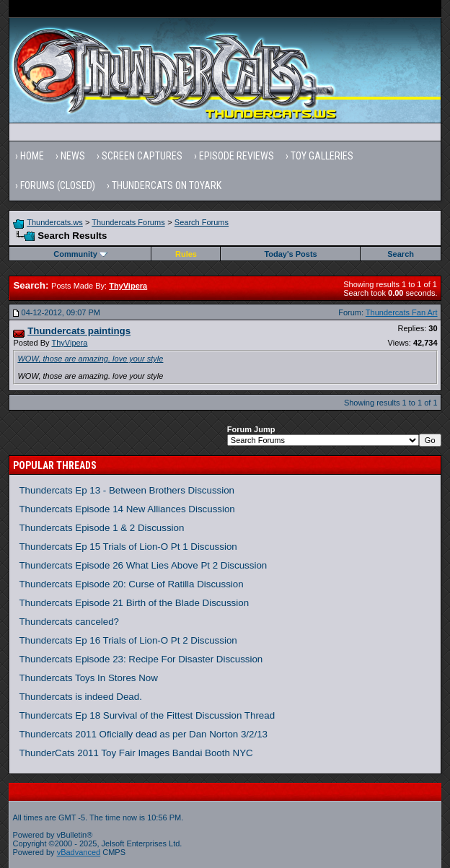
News (73, 156)
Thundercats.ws (55, 222)
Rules (186, 254)
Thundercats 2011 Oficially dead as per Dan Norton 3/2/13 (143, 734)
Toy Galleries (322, 156)
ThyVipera (69, 343)
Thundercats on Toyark (167, 185)
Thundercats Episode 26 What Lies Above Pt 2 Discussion (143, 565)
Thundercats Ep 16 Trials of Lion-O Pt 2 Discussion (128, 640)
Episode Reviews (237, 156)
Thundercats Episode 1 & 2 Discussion (101, 528)
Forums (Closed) (58, 185)
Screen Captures (142, 156)
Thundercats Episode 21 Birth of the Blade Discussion (134, 603)
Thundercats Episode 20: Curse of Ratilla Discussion (131, 584)
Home (32, 156)
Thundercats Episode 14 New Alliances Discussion (127, 509)
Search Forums (202, 222)
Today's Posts (290, 254)
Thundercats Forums (128, 222)
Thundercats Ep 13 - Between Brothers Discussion (127, 490)
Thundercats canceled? (69, 622)
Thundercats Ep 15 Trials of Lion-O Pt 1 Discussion (128, 547)
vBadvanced (79, 852)
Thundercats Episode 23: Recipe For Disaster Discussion (141, 659)
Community (80, 254)
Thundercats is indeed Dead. (80, 697)
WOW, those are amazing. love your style (90, 359)
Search (401, 254)
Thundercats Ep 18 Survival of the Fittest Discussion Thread (147, 715)
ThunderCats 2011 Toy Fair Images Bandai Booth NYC (136, 753)
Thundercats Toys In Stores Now (88, 678)
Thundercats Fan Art (402, 312)
